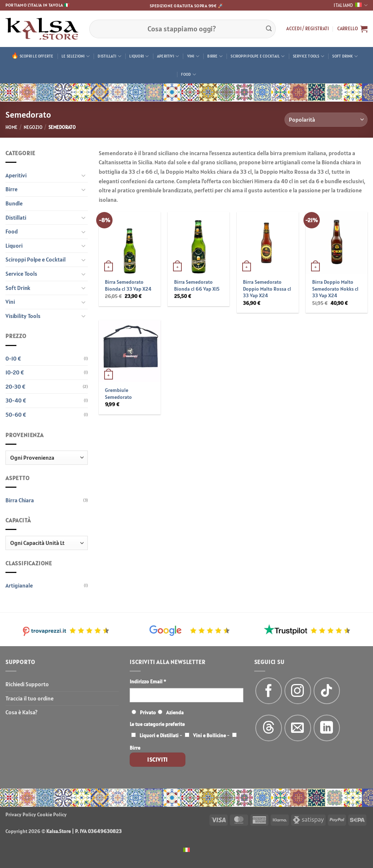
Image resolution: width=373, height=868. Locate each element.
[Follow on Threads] (269, 728)
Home (11, 127)
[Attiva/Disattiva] (83, 175)
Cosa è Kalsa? (21, 712)
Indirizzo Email (148, 682)
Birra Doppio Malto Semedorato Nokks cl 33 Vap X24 (335, 289)
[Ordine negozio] (326, 120)
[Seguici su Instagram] (298, 691)
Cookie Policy (52, 814)
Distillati (109, 56)
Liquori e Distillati (159, 735)
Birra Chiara (20, 500)
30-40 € (16, 400)
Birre (215, 56)
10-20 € (15, 372)
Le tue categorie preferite (157, 724)
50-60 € (16, 415)
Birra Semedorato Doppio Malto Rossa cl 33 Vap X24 (267, 289)
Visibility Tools (23, 316)
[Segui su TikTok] (327, 691)
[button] (308, 29)
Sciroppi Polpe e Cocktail (258, 56)
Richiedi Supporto (27, 684)
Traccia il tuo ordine (30, 698)
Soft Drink (345, 56)
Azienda (175, 712)
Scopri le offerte (37, 56)
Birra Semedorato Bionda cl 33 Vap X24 (128, 285)
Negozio (33, 127)
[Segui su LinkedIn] (327, 728)
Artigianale (19, 585)
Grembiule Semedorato (118, 394)
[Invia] (269, 29)
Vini (193, 56)
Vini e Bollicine (209, 735)
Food (188, 74)
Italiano (351, 5)
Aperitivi (168, 56)
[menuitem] (186, 849)
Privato (148, 712)
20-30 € (15, 386)
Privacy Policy (21, 814)
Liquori (139, 56)
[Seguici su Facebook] (269, 691)
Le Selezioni (76, 56)
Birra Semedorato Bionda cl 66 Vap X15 (197, 285)
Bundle (14, 203)
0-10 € (13, 358)
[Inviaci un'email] (298, 728)
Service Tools (309, 56)
